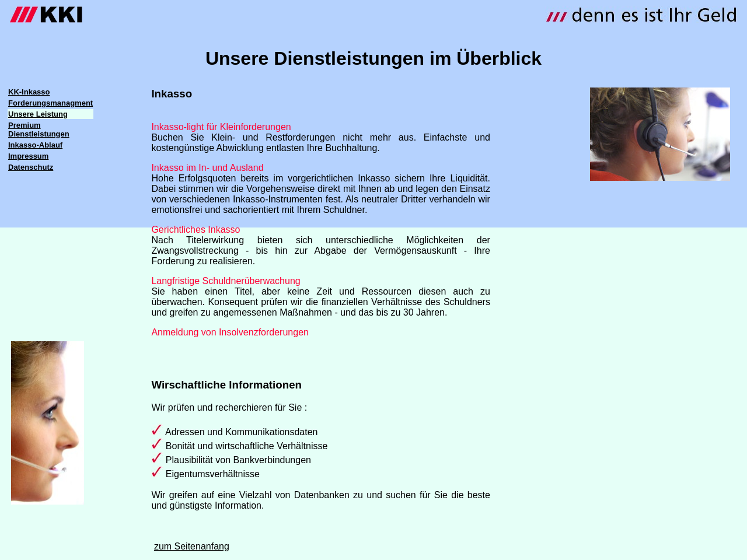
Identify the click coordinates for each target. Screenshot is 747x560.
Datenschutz (31, 167)
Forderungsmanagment (50, 103)
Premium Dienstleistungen (39, 129)
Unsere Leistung (38, 114)
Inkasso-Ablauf (35, 145)
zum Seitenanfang (192, 546)
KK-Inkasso (29, 92)
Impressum (28, 156)
